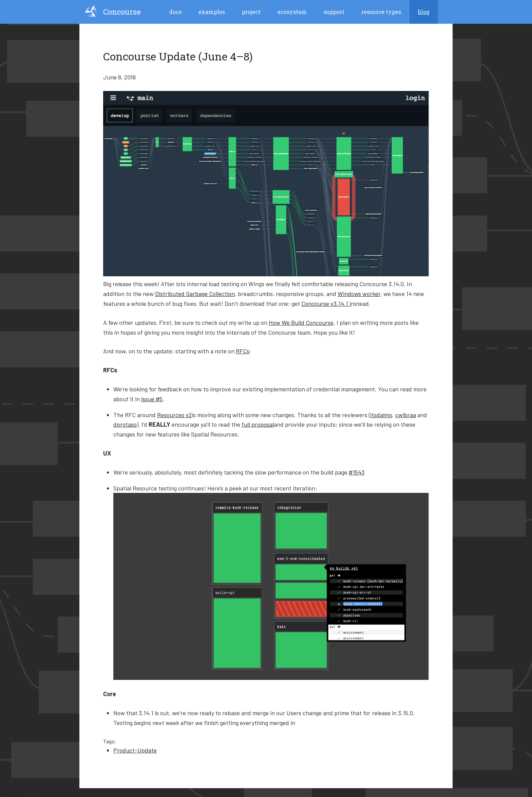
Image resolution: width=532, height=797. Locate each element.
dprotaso (125, 424)
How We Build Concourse (301, 322)
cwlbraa (406, 415)
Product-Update (135, 750)
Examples (212, 12)
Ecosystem (292, 12)
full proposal (258, 424)
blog (424, 12)
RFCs (243, 351)
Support (334, 12)
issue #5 (152, 399)
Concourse (113, 11)
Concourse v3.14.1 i (326, 303)
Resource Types (381, 12)
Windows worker (359, 294)
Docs (175, 12)
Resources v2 (174, 415)
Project (251, 12)
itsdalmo (381, 415)
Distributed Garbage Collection (195, 294)
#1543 (357, 472)
